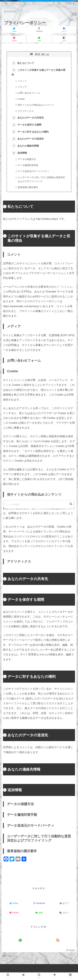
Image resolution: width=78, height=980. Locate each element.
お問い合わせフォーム (29, 94)
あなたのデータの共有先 (31, 119)
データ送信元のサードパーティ (34, 174)
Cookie (22, 100)
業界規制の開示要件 (28, 191)
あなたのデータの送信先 (31, 141)
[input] (39, 504)
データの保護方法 (27, 162)
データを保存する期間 (30, 126)
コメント (23, 81)
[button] (71, 504)
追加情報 (23, 156)
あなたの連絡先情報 (29, 148)
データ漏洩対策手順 (28, 168)
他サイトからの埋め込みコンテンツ (36, 106)
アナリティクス (26, 112)
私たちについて (26, 63)
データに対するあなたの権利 (33, 134)
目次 (38, 54)
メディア (23, 88)
